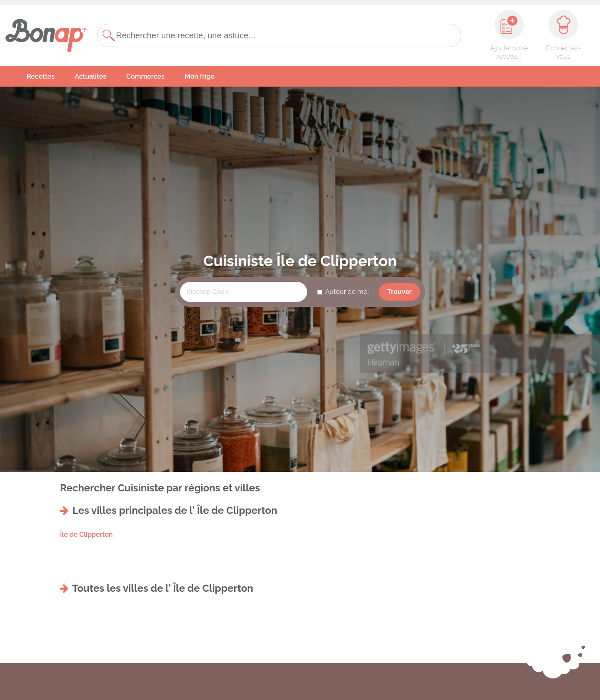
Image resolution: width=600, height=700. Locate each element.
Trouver (399, 292)
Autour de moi (347, 292)
